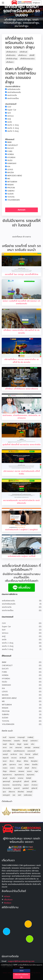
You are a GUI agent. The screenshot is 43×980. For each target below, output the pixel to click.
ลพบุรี (27, 768)
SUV (9, 113)
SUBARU (11, 191)
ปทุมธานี (6, 758)
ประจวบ (14, 758)
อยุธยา (26, 785)
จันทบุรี (25, 741)
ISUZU (10, 160)
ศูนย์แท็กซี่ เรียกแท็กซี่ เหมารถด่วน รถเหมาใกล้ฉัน (22, 445)
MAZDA (11, 173)
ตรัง (33, 744)
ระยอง (12, 768)
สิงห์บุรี (29, 778)
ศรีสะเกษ (13, 771)
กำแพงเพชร (7, 741)
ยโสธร (27, 764)
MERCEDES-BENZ (15, 176)
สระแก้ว (12, 778)
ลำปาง (34, 768)
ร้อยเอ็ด (35, 764)
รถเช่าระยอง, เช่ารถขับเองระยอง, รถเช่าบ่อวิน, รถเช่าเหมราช (21, 417)
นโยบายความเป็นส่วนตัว (21, 976)
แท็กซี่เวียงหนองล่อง (27, 59)
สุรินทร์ (26, 781)
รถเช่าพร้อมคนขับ (14, 92)
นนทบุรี (5, 754)
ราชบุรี (20, 768)
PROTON (11, 188)
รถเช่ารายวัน (12, 95)
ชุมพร (26, 744)
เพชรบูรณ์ (6, 795)
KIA (9, 167)
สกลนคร (21, 771)
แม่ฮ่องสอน (28, 795)
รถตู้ (9, 119)
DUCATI (11, 148)
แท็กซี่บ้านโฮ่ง (11, 55)
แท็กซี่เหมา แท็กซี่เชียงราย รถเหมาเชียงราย (22, 389)
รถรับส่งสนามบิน (14, 89)
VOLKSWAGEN (13, 200)
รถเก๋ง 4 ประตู (13, 128)
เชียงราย (12, 792)
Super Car (12, 110)
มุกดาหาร (13, 764)
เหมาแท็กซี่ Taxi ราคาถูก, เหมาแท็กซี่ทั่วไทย (22, 274)
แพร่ (20, 795)
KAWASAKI (12, 163)
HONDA (11, 154)
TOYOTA (11, 197)
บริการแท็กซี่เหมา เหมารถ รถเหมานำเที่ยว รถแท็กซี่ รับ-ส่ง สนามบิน (22, 361)
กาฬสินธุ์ (30, 737)
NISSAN (10, 185)
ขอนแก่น (17, 741)
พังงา (12, 761)
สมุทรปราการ (7, 775)
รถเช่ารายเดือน (13, 98)
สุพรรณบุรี (6, 781)
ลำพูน (5, 771)
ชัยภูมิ (19, 744)
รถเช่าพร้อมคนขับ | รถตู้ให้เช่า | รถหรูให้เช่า (21, 530)
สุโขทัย (34, 781)
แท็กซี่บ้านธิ (23, 52)
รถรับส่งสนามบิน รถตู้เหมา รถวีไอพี (22, 556)
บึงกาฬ (28, 754)
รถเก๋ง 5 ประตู (13, 131)
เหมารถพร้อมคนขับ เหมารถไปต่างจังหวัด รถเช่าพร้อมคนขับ (21, 502)
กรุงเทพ (12, 737)
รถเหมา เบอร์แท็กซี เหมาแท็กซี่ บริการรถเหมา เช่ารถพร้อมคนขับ (21, 302)
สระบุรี (5, 778)
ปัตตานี (31, 758)
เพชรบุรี (29, 792)
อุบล (4, 792)
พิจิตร (26, 761)
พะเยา (5, 761)
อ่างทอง (35, 785)
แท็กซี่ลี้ (32, 55)
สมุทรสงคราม (19, 775)
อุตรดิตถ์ (26, 788)
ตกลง (22, 971)
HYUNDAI (11, 158)
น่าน (21, 754)
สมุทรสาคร (31, 775)
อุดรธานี (17, 788)
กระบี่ (5, 737)
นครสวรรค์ (31, 751)
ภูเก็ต (5, 764)
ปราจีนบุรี (23, 758)
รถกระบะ (11, 116)
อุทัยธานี (34, 788)
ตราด (5, 747)
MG (9, 179)
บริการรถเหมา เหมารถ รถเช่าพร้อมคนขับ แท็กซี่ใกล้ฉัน (21, 473)
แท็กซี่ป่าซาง (22, 55)
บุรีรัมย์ (35, 754)
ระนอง (5, 768)
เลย (14, 795)
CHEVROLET (13, 145)
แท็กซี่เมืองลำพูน (12, 59)
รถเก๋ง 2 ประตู (13, 125)
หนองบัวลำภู (17, 785)
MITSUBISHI (12, 182)
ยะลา (20, 764)
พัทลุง (19, 761)
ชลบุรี (5, 744)
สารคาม (21, 778)
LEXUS (10, 170)
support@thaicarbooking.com (21, 961)
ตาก (11, 747)
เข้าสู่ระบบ (36, 3)
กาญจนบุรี (21, 737)
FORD (10, 151)
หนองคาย (6, 785)
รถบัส (10, 122)
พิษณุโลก (34, 761)
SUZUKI (10, 194)
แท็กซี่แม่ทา (10, 62)
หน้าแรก (7, 896)
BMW (10, 142)
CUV (9, 107)
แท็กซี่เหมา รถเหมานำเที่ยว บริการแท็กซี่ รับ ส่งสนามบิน (21, 332)
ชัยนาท (12, 744)
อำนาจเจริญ (7, 788)
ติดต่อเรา (8, 903)
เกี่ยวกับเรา (8, 900)
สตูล (36, 771)
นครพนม (36, 747)
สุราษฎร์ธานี (17, 781)
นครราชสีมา (7, 751)
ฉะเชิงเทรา (34, 741)
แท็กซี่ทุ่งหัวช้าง (12, 52)
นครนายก (19, 747)
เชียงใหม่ (21, 792)
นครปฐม (28, 747)
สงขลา (29, 771)
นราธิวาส (14, 754)
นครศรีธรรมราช (19, 751)
